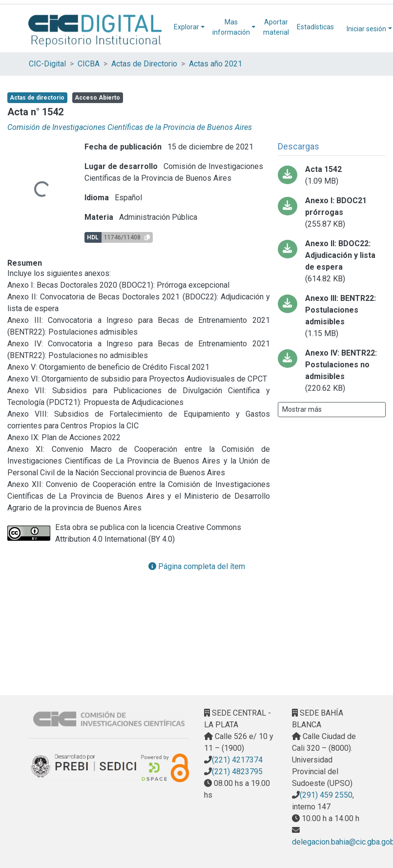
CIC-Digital (47, 64)
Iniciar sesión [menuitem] (366, 29)
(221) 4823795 (237, 772)
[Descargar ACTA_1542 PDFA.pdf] (332, 175)
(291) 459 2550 (326, 795)
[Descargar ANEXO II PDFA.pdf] (332, 261)
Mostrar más (302, 409)
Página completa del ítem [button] (197, 566)
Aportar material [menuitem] (276, 27)
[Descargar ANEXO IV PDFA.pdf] (332, 371)
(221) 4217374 (237, 760)
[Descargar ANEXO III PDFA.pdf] (332, 316)
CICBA (89, 64)
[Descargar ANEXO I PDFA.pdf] (332, 212)
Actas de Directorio (144, 64)
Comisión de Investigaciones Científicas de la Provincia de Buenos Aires (130, 127)
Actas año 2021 (216, 64)
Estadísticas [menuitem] (315, 27)
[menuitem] (189, 27)
